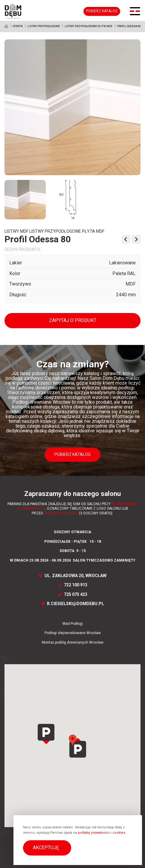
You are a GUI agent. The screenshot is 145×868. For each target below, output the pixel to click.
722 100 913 (73, 585)
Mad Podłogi (73, 624)
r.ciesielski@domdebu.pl (72, 604)
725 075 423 (73, 594)
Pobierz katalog (102, 11)
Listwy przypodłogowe (44, 26)
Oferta (18, 26)
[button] (47, 848)
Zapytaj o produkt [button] (73, 320)
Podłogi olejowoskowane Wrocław (73, 633)
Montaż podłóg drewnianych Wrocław (73, 642)
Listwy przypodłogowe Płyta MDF (88, 26)
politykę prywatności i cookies (102, 833)
